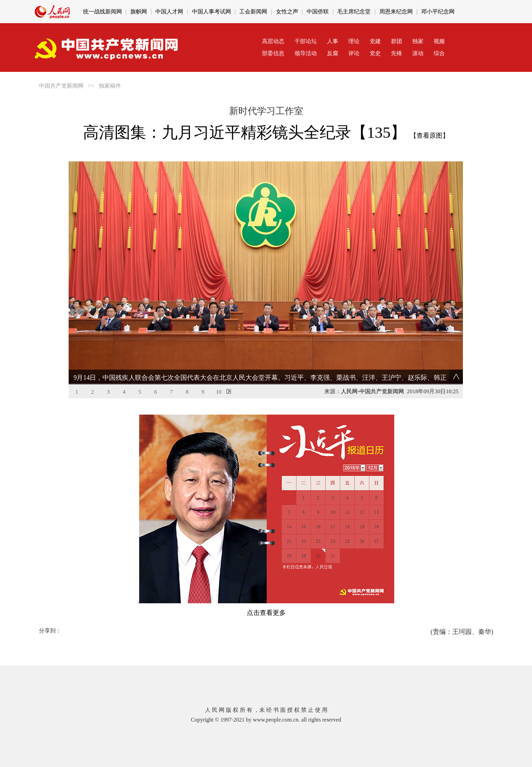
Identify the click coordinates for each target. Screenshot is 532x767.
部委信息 (273, 53)
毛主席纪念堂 (354, 12)
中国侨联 (318, 12)
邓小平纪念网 (438, 12)
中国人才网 (169, 12)
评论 (354, 53)
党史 (375, 53)
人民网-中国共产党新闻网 (372, 391)
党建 (375, 41)
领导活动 (306, 53)
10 (218, 392)
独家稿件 (110, 86)
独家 (418, 41)
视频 (439, 41)
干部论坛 (306, 41)
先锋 (397, 53)
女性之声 (287, 12)
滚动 (418, 53)
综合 (439, 53)
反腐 (333, 53)
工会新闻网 (253, 12)
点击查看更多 (266, 613)
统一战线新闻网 (103, 12)
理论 (354, 41)
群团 (397, 41)
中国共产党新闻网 (61, 86)
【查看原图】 (429, 136)
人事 (333, 41)
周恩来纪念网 (396, 12)
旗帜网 (139, 12)
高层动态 (273, 41)
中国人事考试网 (212, 12)
